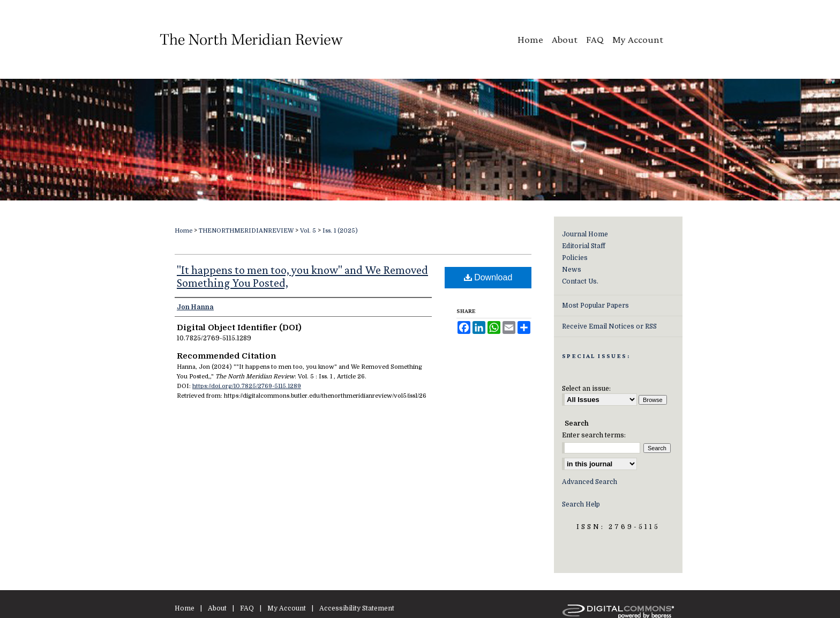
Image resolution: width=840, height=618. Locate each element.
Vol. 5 (308, 231)
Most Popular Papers (595, 306)
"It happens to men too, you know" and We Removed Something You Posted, (302, 276)
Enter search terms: (594, 435)
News (572, 270)
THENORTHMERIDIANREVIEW (246, 231)
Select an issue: (586, 389)
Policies (575, 258)
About (217, 608)
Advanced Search (590, 482)
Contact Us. (580, 281)
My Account (287, 608)
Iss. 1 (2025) (340, 231)
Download (488, 277)
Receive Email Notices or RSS (609, 326)
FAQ (247, 608)
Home (183, 231)
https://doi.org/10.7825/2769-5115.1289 (247, 386)
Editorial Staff (584, 246)
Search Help (581, 504)
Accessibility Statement (357, 608)
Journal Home (585, 234)
